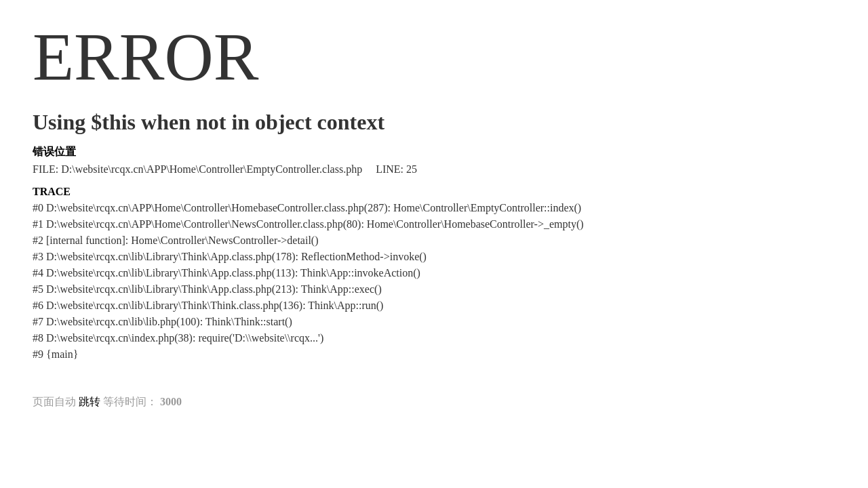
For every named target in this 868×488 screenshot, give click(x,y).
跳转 (90, 402)
